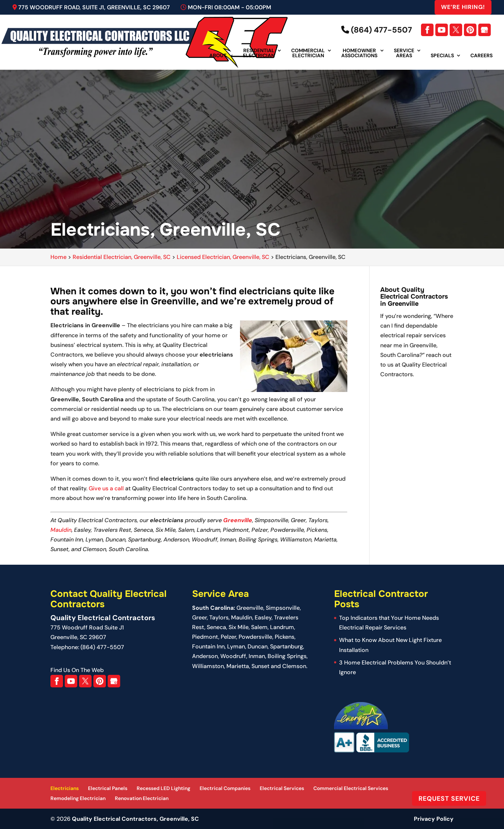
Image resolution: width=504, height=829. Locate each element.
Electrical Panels (108, 788)
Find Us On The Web (77, 670)
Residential (259, 53)
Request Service (449, 798)
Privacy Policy (434, 819)
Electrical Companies (225, 788)
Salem (259, 627)
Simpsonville (283, 608)
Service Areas (404, 53)
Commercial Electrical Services (351, 788)
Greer (199, 617)
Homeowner (359, 53)
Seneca (216, 627)
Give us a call (106, 488)
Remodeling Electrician (78, 798)
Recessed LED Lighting (163, 788)
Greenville (238, 520)
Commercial (308, 53)
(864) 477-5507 (377, 30)
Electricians (65, 788)
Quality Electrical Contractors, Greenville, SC (135, 819)
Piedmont (205, 637)
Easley (263, 617)
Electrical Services (282, 788)
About (218, 56)
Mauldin (61, 530)
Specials (442, 56)
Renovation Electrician (142, 798)
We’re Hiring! (463, 7)
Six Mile (239, 627)
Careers (481, 56)
